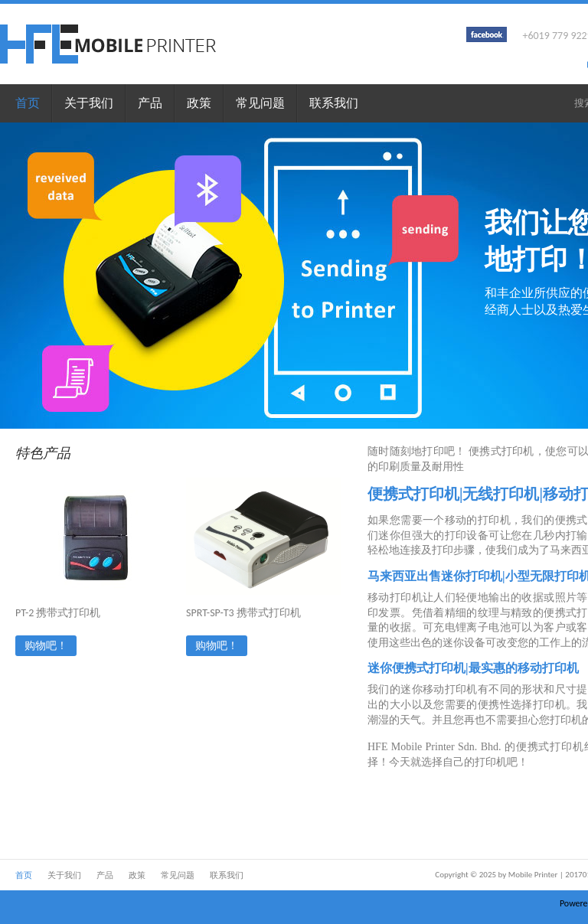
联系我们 (334, 103)
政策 (199, 103)
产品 (150, 103)
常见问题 (260, 103)
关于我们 (89, 103)
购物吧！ (46, 646)
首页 (28, 103)
